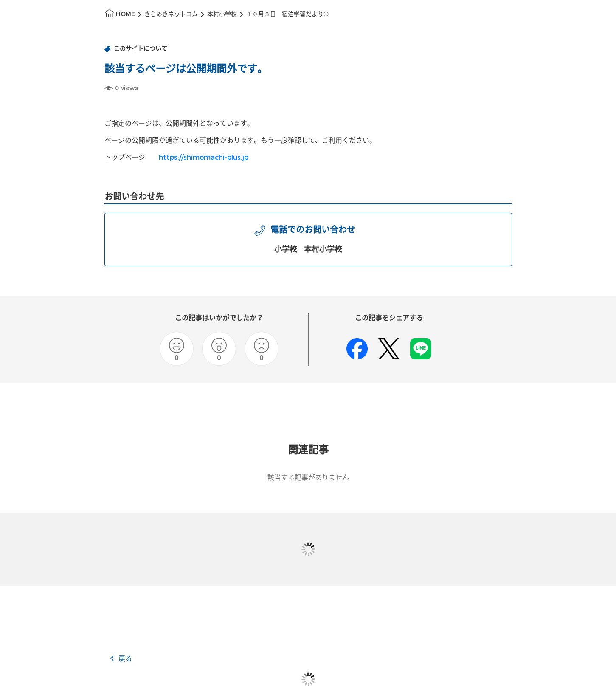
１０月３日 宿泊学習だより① (288, 14)
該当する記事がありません (308, 478)
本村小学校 (222, 14)
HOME (125, 14)
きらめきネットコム (171, 14)
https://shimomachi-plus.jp (204, 157)
